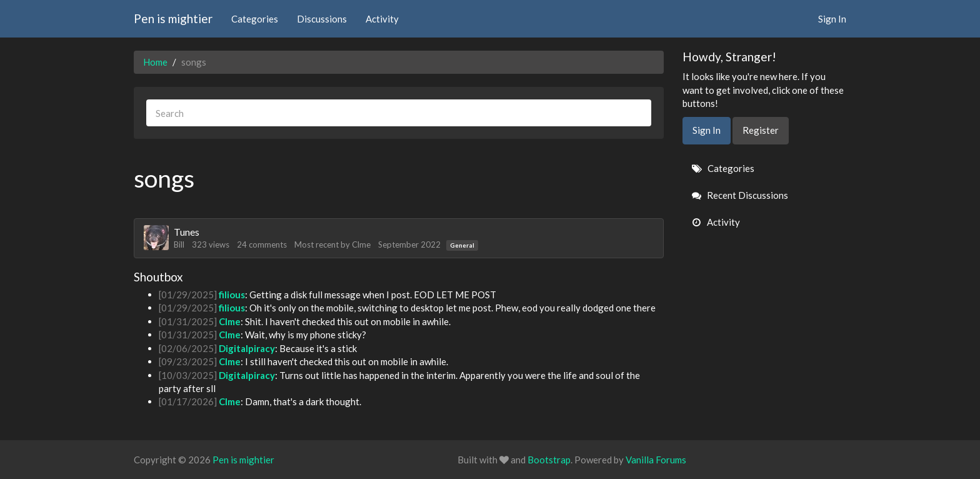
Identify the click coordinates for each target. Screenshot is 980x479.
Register (761, 130)
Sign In (832, 19)
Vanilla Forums (656, 460)
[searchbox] (399, 113)
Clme (361, 245)
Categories (255, 19)
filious (232, 295)
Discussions (322, 19)
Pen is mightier (173, 18)
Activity (382, 19)
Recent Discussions (740, 195)
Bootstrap (549, 460)
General (462, 245)
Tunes (187, 232)
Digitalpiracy (247, 348)
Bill (179, 245)
